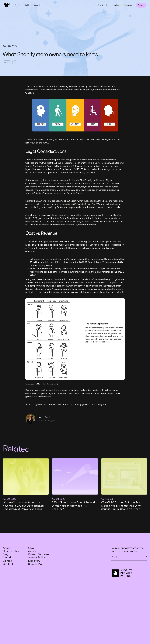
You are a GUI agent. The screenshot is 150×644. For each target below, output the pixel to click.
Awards (7, 557)
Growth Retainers (39, 554)
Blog (6, 554)
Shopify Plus (36, 564)
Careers (8, 561)
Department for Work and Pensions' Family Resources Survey (80, 259)
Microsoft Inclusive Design (47, 384)
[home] (7, 5)
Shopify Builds (37, 557)
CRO (31, 548)
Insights (116, 5)
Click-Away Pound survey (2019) (50, 269)
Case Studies (103, 5)
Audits (32, 551)
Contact (141, 5)
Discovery (34, 561)
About (7, 548)
